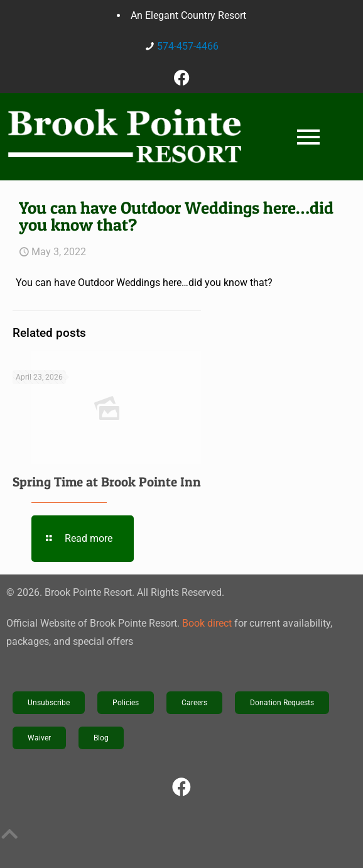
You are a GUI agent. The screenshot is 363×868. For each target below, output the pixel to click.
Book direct (207, 623)
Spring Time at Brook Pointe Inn (107, 482)
